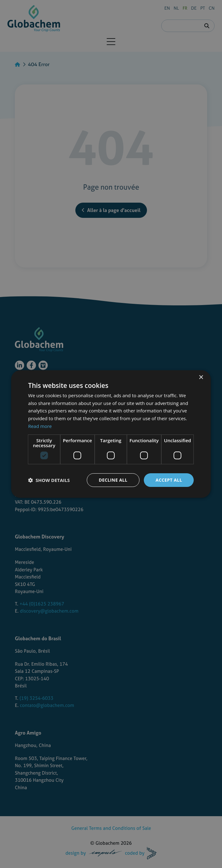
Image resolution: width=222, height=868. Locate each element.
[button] (49, 480)
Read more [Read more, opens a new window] (40, 426)
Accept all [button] (169, 480)
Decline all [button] (113, 480)
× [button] (201, 378)
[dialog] (111, 434)
